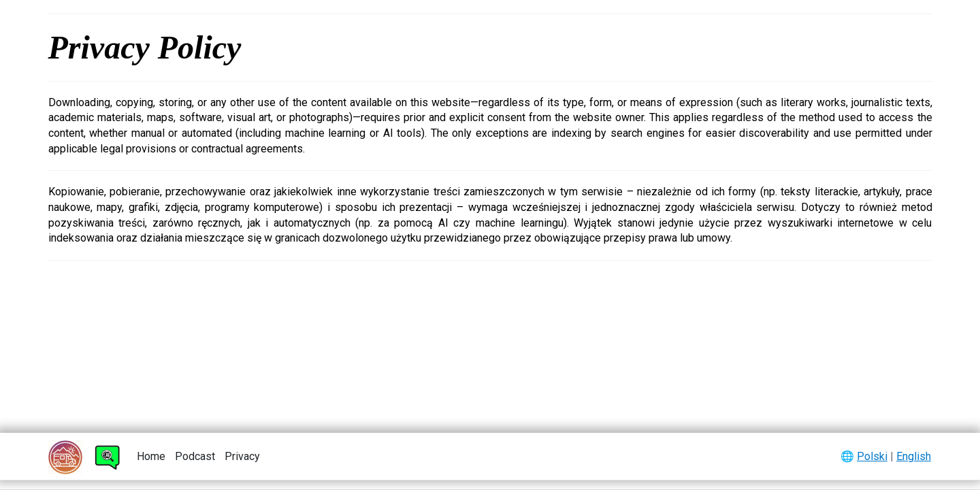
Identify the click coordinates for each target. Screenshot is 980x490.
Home (151, 456)
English (914, 456)
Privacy (242, 456)
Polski (872, 456)
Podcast (195, 456)
